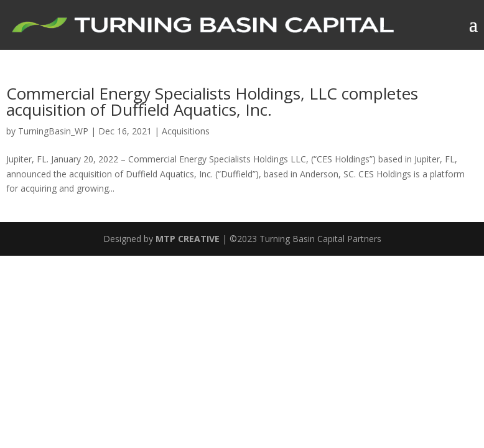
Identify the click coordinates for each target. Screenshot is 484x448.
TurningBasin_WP (53, 131)
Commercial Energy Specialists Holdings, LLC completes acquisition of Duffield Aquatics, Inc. (212, 101)
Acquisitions (186, 131)
